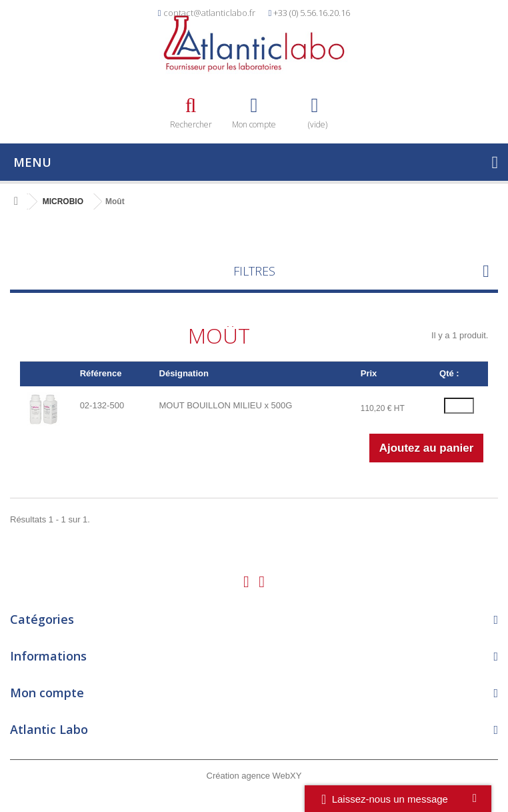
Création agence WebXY (254, 776)
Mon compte (47, 693)
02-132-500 (102, 405)
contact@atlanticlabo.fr (209, 13)
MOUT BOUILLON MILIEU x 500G (226, 405)
